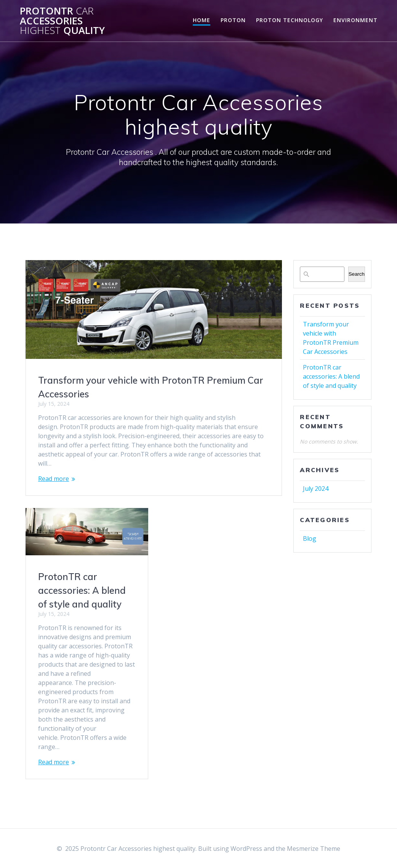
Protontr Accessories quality (62, 21)
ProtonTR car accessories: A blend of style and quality (82, 590)
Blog (310, 538)
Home (202, 20)
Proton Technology (290, 20)
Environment (355, 20)
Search (357, 274)
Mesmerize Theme (314, 849)
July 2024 (316, 489)
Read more (54, 479)
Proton (233, 20)
